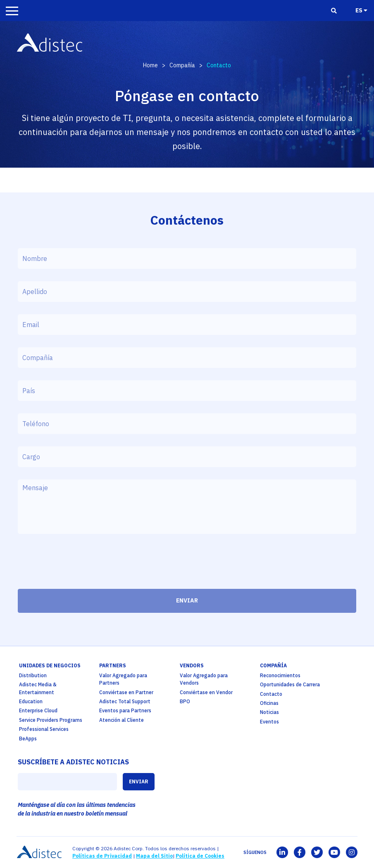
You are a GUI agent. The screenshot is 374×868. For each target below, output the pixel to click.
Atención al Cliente (121, 720)
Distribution (33, 675)
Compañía (182, 65)
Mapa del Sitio (154, 856)
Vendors (192, 665)
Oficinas (269, 703)
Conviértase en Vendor (206, 692)
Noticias (269, 712)
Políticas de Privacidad (102, 856)
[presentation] (81, 564)
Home (150, 65)
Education (31, 701)
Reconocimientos (280, 675)
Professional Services (44, 729)
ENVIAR (187, 600)
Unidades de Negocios (50, 665)
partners (113, 665)
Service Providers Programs (51, 720)
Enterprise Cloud (38, 710)
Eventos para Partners (125, 710)
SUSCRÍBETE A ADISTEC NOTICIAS (73, 762)
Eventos (269, 722)
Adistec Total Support (125, 701)
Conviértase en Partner (126, 692)
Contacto (271, 694)
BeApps (28, 739)
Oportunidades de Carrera (290, 684)
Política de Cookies (200, 856)
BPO (185, 701)
